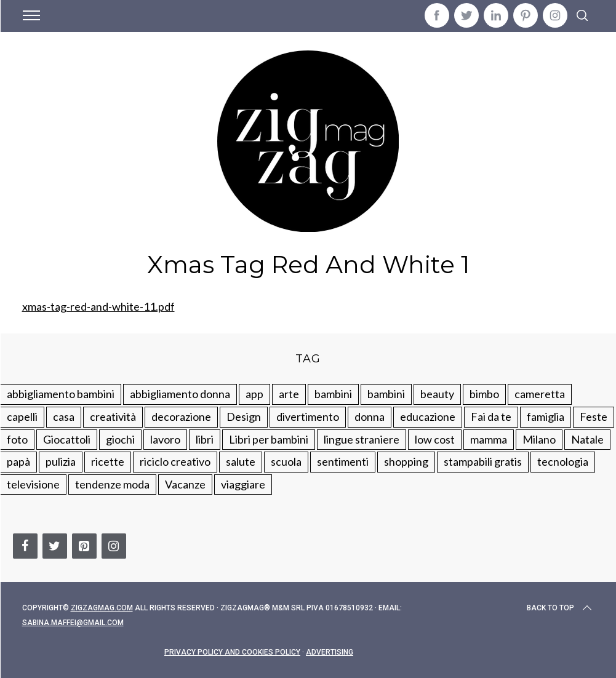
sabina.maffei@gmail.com (73, 623)
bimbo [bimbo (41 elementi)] (484, 394)
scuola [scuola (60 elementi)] (286, 461)
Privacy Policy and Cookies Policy (232, 652)
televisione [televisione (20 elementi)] (33, 484)
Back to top (560, 608)
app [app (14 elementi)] (254, 394)
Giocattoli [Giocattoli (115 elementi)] (67, 439)
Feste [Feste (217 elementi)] (594, 417)
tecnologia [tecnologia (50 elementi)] (563, 461)
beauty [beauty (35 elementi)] (437, 394)
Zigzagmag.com (102, 608)
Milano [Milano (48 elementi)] (539, 439)
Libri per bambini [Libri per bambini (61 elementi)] (269, 439)
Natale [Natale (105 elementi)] (587, 439)
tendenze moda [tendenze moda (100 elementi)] (112, 484)
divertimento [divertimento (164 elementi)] (308, 417)
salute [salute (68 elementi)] (241, 461)
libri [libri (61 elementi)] (205, 439)
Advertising (330, 652)
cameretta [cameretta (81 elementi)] (540, 394)
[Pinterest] (84, 546)
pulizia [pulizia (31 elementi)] (61, 461)
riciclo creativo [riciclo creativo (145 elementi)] (175, 461)
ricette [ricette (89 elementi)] (108, 461)
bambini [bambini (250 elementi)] (333, 394)
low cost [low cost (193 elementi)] (435, 439)
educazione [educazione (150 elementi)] (428, 417)
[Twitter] (55, 546)
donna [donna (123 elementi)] (370, 417)
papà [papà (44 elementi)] (18, 461)
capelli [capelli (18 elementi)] (22, 417)
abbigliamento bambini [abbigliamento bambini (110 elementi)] (61, 394)
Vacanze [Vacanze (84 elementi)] (185, 484)
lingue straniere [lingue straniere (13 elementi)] (362, 439)
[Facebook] (25, 546)
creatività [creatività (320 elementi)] (113, 417)
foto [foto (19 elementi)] (17, 439)
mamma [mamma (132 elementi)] (489, 439)
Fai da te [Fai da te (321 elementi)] (491, 417)
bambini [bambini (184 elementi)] (386, 394)
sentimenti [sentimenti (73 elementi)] (343, 461)
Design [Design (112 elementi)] (244, 417)
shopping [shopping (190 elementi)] (406, 461)
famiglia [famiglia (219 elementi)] (546, 417)
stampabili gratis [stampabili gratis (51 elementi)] (483, 461)
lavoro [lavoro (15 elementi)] (165, 439)
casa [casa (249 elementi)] (64, 417)
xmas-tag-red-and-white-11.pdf (98, 306)
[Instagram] (114, 546)
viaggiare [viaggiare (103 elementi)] (243, 484)
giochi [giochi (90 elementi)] (120, 439)
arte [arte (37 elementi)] (289, 394)
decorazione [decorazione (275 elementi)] (181, 417)
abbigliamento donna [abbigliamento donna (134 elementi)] (180, 394)
